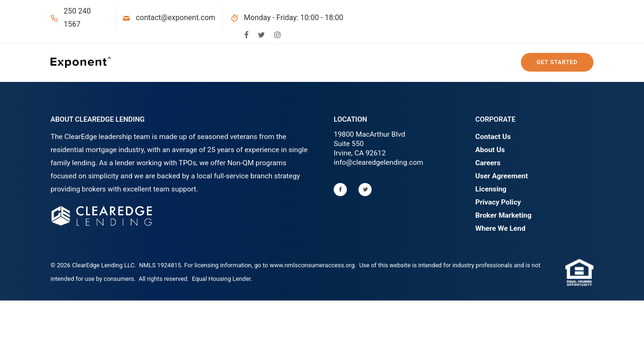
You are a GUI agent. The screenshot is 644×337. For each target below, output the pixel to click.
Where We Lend (501, 228)
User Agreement (502, 176)
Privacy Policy (498, 202)
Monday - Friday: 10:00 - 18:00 (294, 18)
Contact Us (493, 137)
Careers (488, 163)
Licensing (491, 189)
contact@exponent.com (176, 18)
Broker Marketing (504, 215)
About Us (490, 150)
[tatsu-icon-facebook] (246, 35)
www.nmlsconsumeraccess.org (312, 265)
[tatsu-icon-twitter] (261, 35)
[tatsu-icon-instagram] (278, 35)
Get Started (557, 62)
